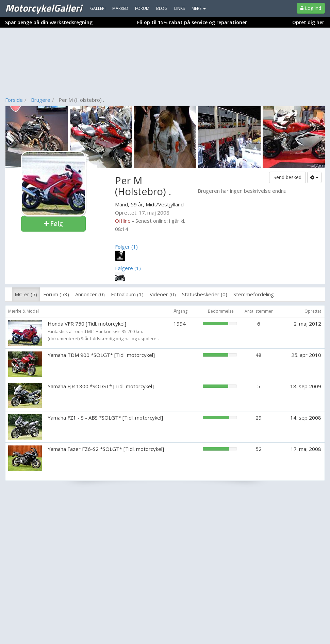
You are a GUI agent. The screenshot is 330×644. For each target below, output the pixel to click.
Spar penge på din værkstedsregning (49, 22)
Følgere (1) (128, 268)
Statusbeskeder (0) (205, 294)
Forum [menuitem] (142, 8)
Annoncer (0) (90, 294)
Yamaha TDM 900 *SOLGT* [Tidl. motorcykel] (101, 355)
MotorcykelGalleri (43, 8)
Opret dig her (308, 22)
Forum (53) (56, 294)
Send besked (287, 177)
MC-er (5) (26, 294)
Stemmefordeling (254, 294)
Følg (53, 223)
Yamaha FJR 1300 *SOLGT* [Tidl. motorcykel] (101, 386)
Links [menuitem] (179, 8)
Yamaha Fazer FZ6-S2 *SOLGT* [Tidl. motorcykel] (106, 449)
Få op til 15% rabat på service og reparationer (192, 22)
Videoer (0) (163, 294)
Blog (162, 8)
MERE (199, 8)
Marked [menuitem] (120, 8)
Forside (14, 100)
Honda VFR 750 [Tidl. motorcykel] (87, 324)
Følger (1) (126, 247)
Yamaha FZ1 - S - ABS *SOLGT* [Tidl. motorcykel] (105, 418)
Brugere (41, 100)
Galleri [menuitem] (98, 8)
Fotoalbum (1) (127, 294)
